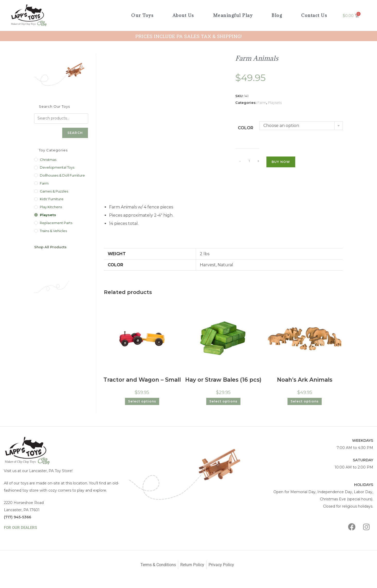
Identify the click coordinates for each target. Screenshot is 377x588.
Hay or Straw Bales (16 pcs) (223, 379)
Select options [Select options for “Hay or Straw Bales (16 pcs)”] (223, 400)
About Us (183, 15)
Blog (277, 15)
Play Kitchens (51, 207)
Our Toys (142, 15)
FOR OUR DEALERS (20, 526)
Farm (262, 103)
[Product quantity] (249, 161)
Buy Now (281, 162)
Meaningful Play (233, 15)
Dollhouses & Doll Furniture (62, 175)
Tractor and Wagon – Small (142, 379)
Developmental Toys (57, 167)
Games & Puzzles (54, 191)
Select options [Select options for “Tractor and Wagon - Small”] (142, 400)
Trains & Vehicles (53, 231)
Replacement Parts (56, 223)
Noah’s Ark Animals (305, 379)
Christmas (48, 160)
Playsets (275, 103)
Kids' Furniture (52, 199)
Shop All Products (50, 247)
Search (75, 133)
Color (246, 128)
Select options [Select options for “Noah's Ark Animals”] (305, 400)
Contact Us (314, 15)
